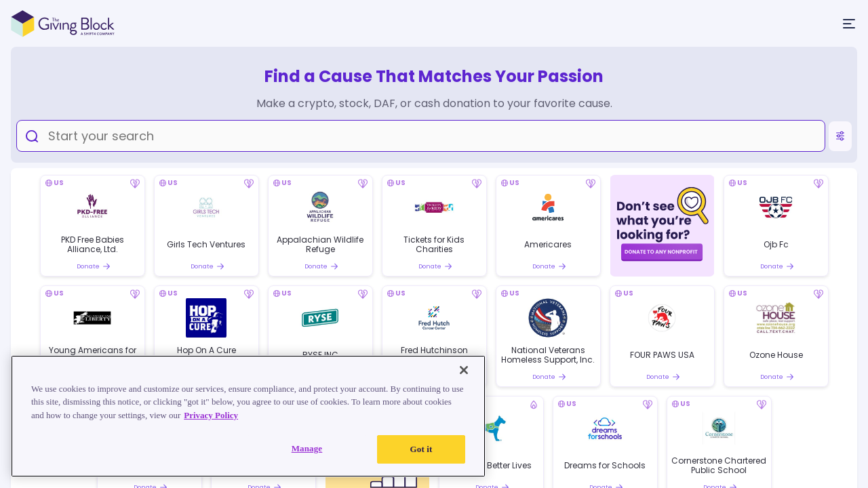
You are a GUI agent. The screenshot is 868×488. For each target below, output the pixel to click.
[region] (248, 416)
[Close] (464, 370)
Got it (421, 449)
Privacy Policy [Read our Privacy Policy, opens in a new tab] (211, 415)
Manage (307, 448)
